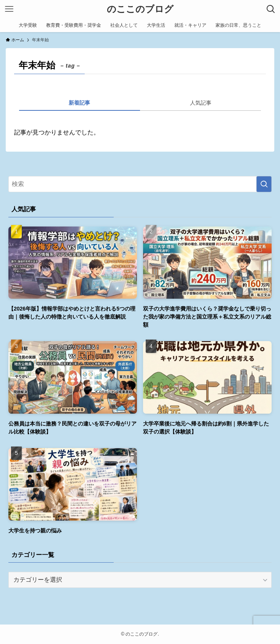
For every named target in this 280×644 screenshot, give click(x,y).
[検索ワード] (140, 184)
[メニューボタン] (9, 9)
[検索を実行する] (264, 184)
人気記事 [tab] (201, 103)
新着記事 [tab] (79, 103)
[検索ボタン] (271, 9)
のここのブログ (140, 9)
